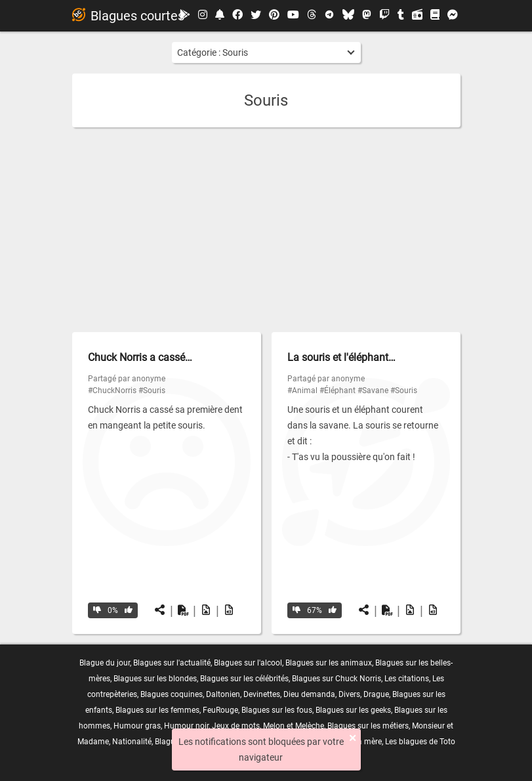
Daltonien (223, 694)
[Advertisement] (266, 230)
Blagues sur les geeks (353, 710)
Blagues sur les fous (277, 710)
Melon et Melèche (294, 726)
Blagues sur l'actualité (172, 663)
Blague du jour (105, 663)
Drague (376, 694)
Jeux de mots (236, 726)
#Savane (373, 390)
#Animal (302, 390)
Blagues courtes (128, 16)
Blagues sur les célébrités (244, 679)
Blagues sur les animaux (329, 663)
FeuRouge (220, 710)
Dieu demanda (309, 694)
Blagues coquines (172, 694)
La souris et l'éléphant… (341, 357)
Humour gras (137, 726)
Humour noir (186, 726)
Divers (349, 694)
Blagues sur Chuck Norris (337, 679)
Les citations (407, 679)
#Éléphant (338, 390)
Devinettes (262, 694)
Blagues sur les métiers (368, 726)
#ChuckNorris (112, 390)
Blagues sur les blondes (155, 679)
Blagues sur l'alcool (248, 663)
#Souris (152, 390)
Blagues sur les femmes (157, 710)
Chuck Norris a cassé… (140, 357)
